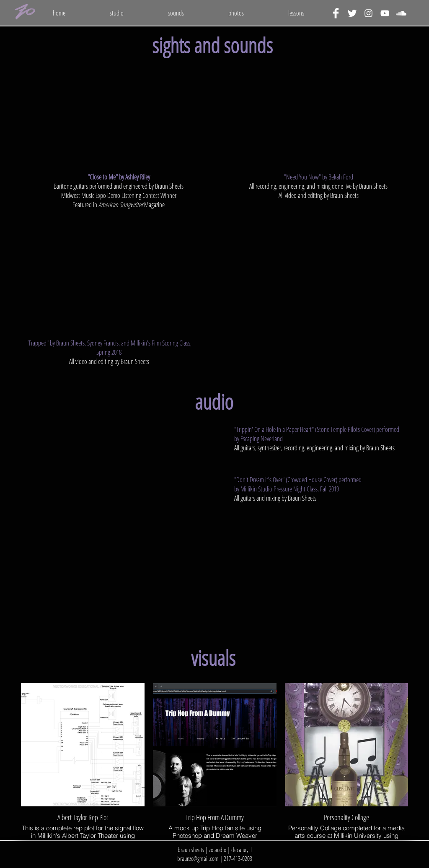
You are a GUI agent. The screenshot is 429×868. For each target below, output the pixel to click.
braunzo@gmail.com (198, 858)
